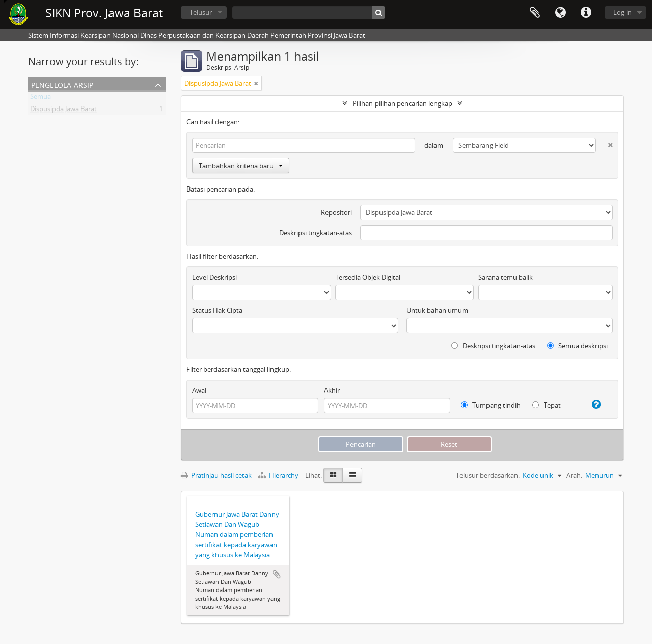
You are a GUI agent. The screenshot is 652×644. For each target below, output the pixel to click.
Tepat (547, 405)
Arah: (574, 475)
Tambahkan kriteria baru (241, 166)
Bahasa (560, 13)
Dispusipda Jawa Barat (63, 111)
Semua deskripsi (577, 346)
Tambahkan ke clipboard (277, 574)
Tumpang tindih (491, 405)
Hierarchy (279, 475)
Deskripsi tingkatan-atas (316, 233)
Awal (199, 390)
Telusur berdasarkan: (488, 475)
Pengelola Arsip (62, 84)
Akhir (332, 390)
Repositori (336, 212)
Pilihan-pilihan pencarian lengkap (402, 103)
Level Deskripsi (214, 277)
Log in (622, 12)
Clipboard (535, 13)
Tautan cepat (586, 13)
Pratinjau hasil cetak (216, 475)
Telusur (201, 12)
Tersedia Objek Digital (368, 277)
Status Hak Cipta (217, 310)
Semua (40, 98)
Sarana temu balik (506, 277)
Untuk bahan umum (437, 310)
